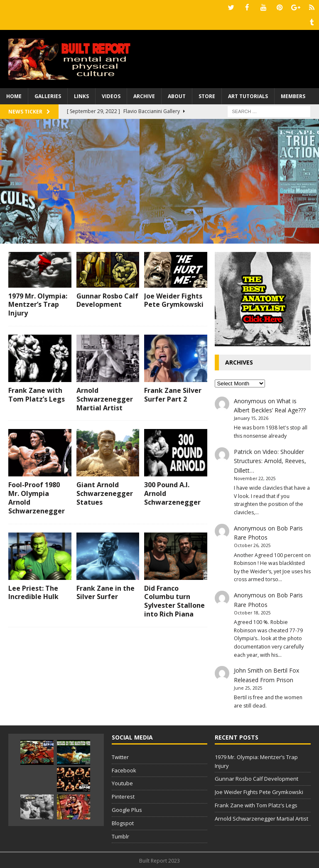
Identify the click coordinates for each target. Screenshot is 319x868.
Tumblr (120, 835)
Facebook (124, 769)
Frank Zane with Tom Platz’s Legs (37, 394)
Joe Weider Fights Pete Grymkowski (174, 300)
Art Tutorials (248, 95)
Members (293, 95)
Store (207, 95)
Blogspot (123, 822)
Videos (111, 95)
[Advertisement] (159, 180)
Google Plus (127, 809)
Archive (144, 95)
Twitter (120, 756)
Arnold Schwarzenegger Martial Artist (105, 398)
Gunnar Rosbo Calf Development (107, 300)
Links (81, 95)
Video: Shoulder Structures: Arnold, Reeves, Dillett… (270, 460)
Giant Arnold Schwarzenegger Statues (105, 493)
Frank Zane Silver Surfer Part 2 (173, 394)
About (177, 95)
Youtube (122, 782)
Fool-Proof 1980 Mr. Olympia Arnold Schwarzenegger (37, 497)
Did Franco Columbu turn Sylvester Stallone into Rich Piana (174, 600)
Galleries (48, 95)
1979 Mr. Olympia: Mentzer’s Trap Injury (38, 304)
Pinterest (123, 796)
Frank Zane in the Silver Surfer (106, 592)
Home (14, 95)
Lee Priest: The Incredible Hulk (33, 592)
